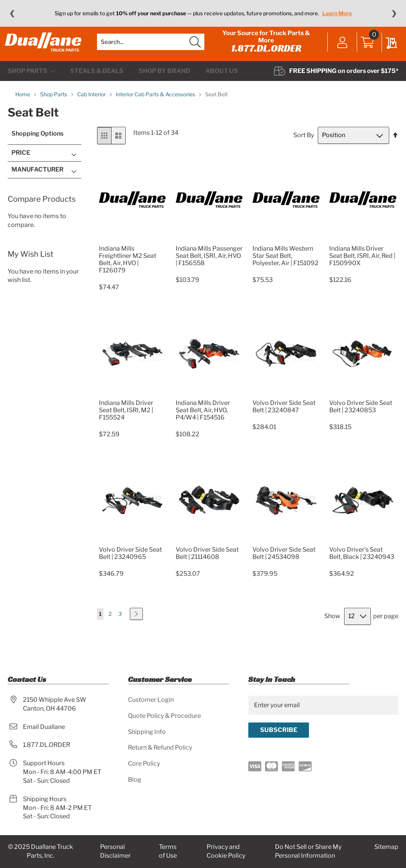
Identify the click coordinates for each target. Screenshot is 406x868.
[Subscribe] (279, 730)
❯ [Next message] (394, 13)
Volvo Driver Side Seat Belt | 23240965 (130, 565)
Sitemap (386, 847)
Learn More (337, 13)
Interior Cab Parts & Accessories (156, 106)
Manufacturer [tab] (37, 181)
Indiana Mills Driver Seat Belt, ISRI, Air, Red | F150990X (362, 267)
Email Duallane (44, 727)
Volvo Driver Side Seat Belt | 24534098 (284, 565)
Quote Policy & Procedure (164, 716)
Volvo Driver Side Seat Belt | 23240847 (284, 418)
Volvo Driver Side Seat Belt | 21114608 (207, 565)
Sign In (340, 49)
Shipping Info (147, 732)
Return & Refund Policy (160, 747)
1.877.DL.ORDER (266, 54)
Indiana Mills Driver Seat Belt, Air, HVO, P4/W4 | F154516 (203, 421)
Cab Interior (92, 106)
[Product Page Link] (133, 251)
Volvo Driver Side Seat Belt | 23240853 (361, 418)
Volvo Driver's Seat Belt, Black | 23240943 (362, 565)
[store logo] (46, 48)
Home (23, 106)
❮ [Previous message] (12, 13)
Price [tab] (21, 164)
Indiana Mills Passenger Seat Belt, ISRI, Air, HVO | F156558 (209, 267)
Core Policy (144, 764)
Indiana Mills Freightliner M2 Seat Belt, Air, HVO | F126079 (128, 271)
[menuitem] (31, 83)
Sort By (304, 147)
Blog (135, 780)
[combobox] (153, 48)
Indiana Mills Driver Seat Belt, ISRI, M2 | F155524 (126, 421)
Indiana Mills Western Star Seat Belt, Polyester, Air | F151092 (285, 267)
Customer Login (151, 700)
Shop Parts (54, 106)
